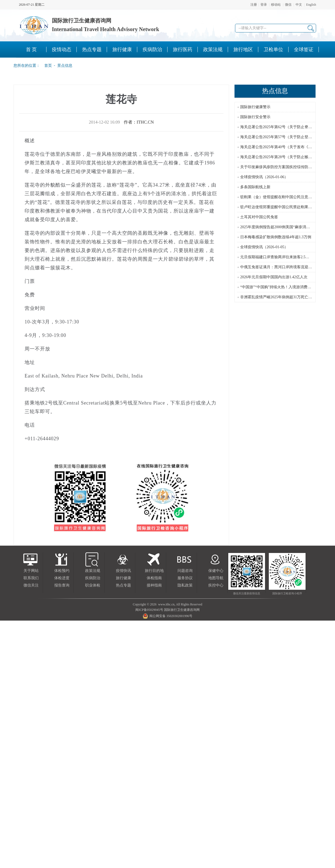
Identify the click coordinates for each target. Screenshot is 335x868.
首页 (46, 65)
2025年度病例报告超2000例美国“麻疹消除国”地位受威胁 (287, 227)
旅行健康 (123, 578)
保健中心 (216, 571)
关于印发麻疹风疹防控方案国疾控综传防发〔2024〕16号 (287, 167)
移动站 (276, 5)
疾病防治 (93, 578)
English (311, 5)
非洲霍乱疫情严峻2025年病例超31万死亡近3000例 (282, 297)
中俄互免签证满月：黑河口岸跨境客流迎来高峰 (280, 267)
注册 (254, 5)
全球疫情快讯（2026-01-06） (264, 177)
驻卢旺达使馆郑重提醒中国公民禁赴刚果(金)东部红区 (285, 207)
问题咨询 (185, 571)
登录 (264, 5)
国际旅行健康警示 (255, 107)
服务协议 (185, 578)
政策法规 (93, 571)
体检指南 (154, 578)
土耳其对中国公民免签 (259, 217)
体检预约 (62, 571)
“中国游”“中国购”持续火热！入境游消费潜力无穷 (281, 287)
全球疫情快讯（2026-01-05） (264, 247)
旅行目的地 (154, 571)
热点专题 (123, 585)
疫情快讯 (123, 571)
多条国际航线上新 (255, 187)
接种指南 (154, 585)
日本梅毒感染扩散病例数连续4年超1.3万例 (276, 237)
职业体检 (93, 585)
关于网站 (31, 571)
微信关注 (31, 585)
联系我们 (31, 578)
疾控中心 (216, 585)
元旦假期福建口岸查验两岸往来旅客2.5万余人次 (280, 257)
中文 (299, 5)
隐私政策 (185, 585)
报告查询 (62, 585)
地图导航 (216, 578)
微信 (288, 5)
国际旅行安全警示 (255, 117)
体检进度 (62, 578)
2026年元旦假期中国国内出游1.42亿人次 (274, 277)
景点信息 (65, 65)
